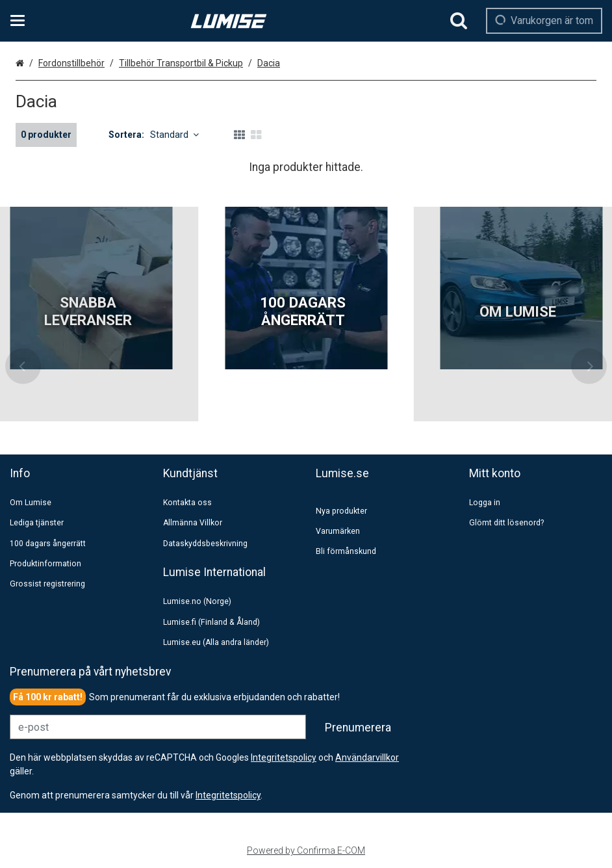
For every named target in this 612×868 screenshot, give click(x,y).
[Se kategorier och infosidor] (21, 21)
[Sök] (459, 21)
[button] (228, 795)
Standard (174, 135)
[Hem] (229, 21)
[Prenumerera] (358, 728)
